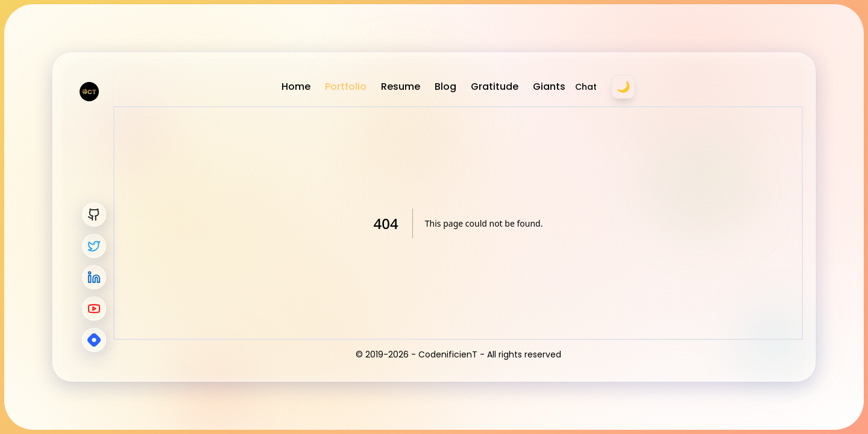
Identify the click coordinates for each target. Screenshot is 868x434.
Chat (586, 87)
